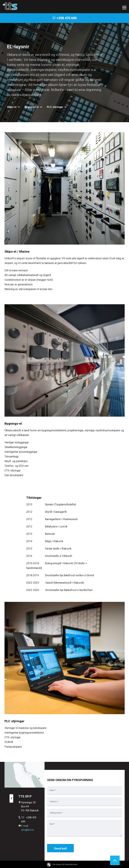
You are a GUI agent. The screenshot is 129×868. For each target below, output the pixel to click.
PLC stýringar (55, 107)
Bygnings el (32, 107)
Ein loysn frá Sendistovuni (62, 864)
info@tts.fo (28, 830)
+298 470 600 (64, 18)
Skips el (12, 107)
